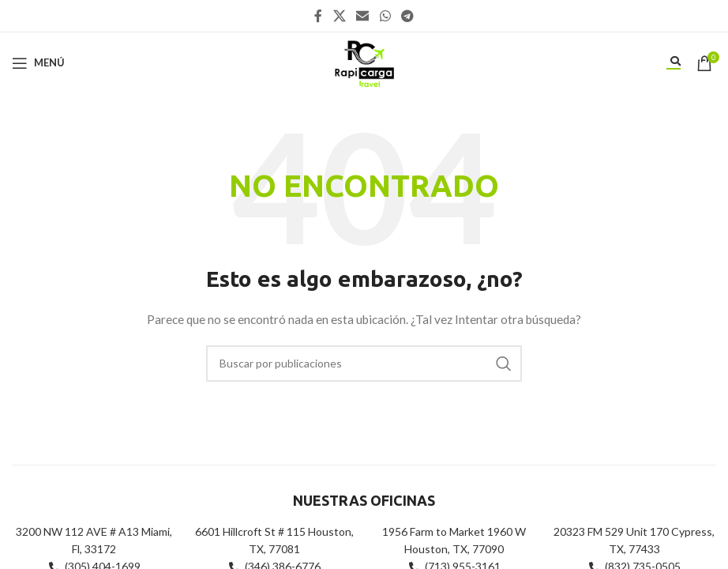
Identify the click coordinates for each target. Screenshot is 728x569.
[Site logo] (364, 61)
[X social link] (339, 16)
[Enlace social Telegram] (407, 16)
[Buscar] (364, 364)
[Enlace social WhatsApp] (385, 16)
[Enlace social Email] (363, 16)
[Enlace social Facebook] (318, 16)
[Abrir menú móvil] (38, 63)
